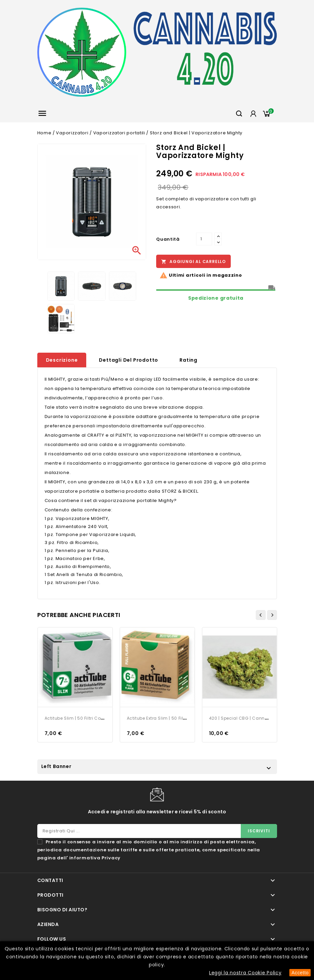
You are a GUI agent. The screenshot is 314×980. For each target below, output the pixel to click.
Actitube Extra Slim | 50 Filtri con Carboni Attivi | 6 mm (186, 718)
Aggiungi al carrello (193, 262)
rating (188, 360)
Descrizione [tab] (62, 360)
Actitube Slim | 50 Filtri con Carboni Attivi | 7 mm (98, 718)
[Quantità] (204, 239)
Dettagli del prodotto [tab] (129, 360)
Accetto (300, 973)
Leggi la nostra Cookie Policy (245, 973)
